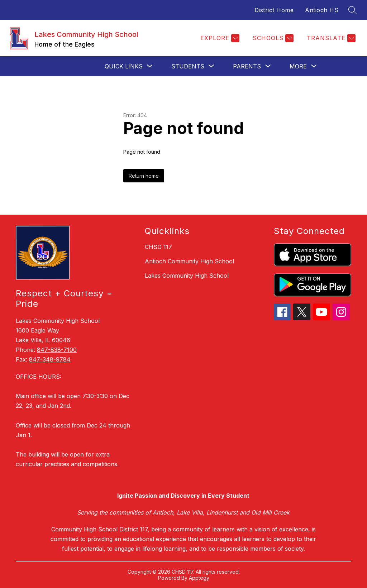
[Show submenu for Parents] (247, 66)
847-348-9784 (50, 359)
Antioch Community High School (189, 261)
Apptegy (199, 578)
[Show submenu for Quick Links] (124, 66)
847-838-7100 (57, 350)
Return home (144, 176)
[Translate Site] (330, 38)
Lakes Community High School (187, 276)
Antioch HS (322, 10)
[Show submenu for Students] (188, 66)
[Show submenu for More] (298, 66)
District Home (274, 10)
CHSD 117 (158, 247)
